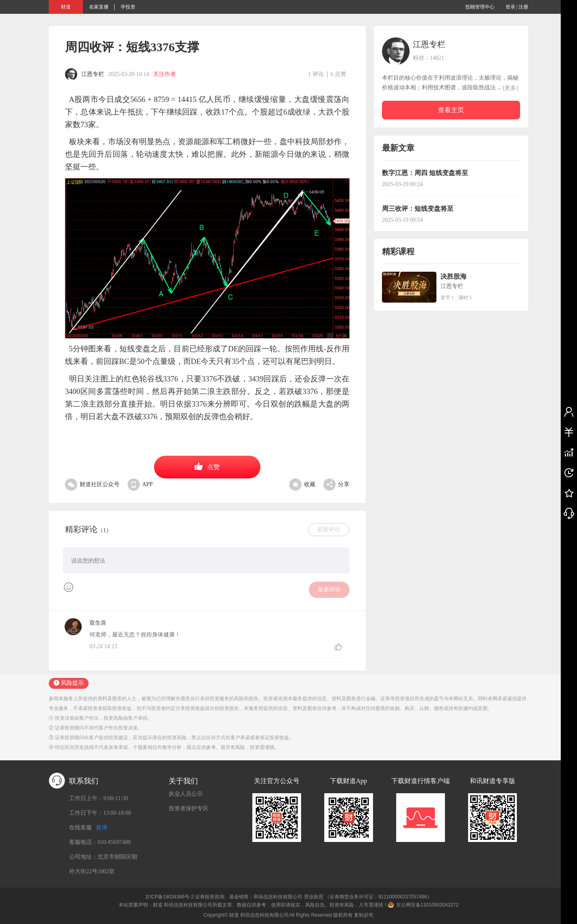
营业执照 (314, 897)
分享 (336, 484)
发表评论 (329, 590)
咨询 (102, 828)
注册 (523, 7)
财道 (66, 7)
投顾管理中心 (480, 7)
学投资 (128, 7)
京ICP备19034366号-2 (169, 897)
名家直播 (99, 7)
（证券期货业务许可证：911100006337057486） (378, 897)
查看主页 (451, 110)
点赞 (207, 466)
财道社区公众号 (92, 484)
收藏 (302, 484)
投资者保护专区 (189, 808)
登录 (510, 7)
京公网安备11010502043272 (427, 905)
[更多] (511, 88)
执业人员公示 (186, 794)
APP (140, 484)
